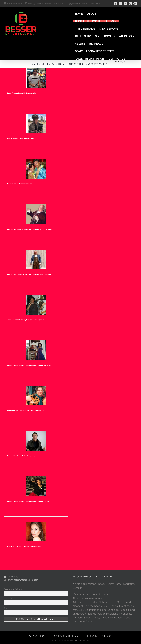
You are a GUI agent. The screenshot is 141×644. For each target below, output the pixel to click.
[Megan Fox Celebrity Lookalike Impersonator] (36, 532)
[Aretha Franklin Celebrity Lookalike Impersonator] (36, 305)
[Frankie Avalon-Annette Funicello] (36, 169)
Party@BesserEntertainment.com (44, 3)
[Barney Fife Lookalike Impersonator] (36, 123)
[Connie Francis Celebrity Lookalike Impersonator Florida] (36, 486)
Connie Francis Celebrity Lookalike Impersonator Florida (28, 501)
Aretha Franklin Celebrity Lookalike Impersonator (26, 320)
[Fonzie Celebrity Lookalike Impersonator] (36, 441)
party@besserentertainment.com (82, 3)
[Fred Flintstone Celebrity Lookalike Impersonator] (36, 396)
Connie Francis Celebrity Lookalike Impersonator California (29, 365)
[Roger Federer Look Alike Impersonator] (36, 78)
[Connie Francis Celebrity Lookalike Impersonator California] (36, 350)
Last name (8, 599)
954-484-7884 (13, 3)
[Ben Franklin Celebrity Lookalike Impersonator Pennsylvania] (36, 214)
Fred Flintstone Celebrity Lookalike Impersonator (25, 411)
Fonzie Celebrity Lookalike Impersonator (22, 456)
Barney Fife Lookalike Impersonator (21, 138)
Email (6, 608)
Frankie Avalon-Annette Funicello (20, 184)
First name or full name (13, 589)
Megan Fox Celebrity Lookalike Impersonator (24, 547)
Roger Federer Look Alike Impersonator (22, 93)
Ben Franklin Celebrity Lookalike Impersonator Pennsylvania (30, 229)
